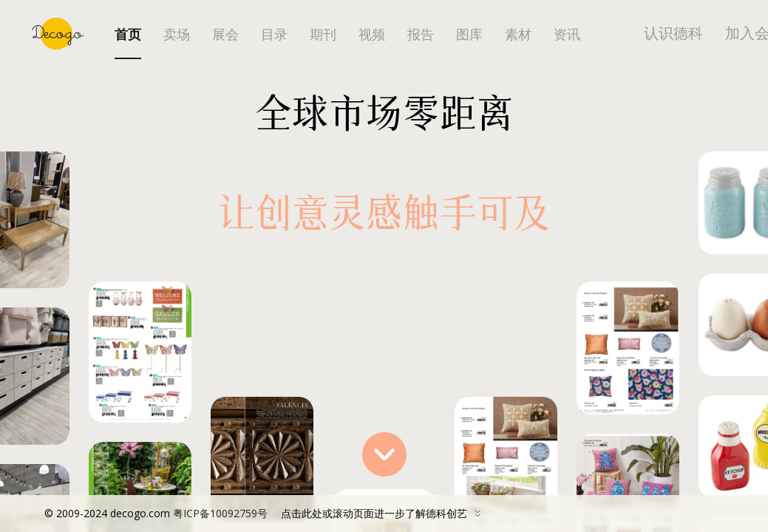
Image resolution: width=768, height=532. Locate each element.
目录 (274, 35)
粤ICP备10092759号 (220, 513)
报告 (421, 35)
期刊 (323, 35)
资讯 (567, 35)
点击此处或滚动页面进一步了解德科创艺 (266, 514)
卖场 (177, 35)
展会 (225, 35)
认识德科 (673, 33)
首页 (128, 35)
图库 (469, 35)
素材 (518, 35)
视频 (372, 35)
